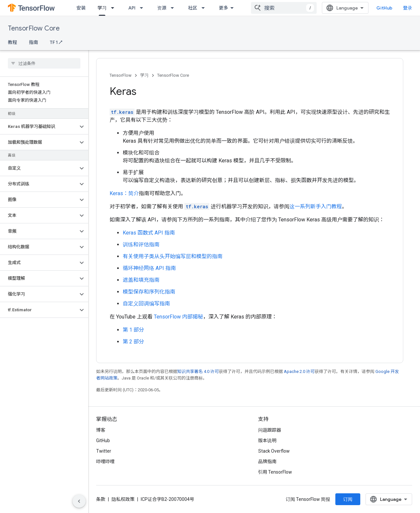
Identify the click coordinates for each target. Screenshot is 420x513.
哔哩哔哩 (105, 462)
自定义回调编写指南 (146, 304)
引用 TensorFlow (275, 472)
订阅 (348, 499)
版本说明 (267, 441)
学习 (144, 75)
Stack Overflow (274, 451)
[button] (39, 127)
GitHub (384, 8)
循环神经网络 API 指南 (149, 268)
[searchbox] (44, 63)
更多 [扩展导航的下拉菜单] (223, 8)
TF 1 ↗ (56, 42)
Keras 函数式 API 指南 (149, 233)
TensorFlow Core (34, 28)
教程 (12, 42)
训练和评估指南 (141, 245)
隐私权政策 (123, 499)
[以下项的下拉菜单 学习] (115, 8)
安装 (81, 8)
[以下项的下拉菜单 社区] (205, 8)
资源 (162, 8)
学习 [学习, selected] (102, 8)
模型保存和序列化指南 (149, 292)
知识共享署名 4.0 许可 (198, 371)
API (132, 8)
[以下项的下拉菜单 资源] (174, 8)
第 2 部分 (133, 342)
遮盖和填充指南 (141, 280)
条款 (101, 499)
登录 (408, 8)
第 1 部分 (133, 330)
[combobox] (284, 8)
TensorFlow (121, 75)
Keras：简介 (124, 193)
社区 (193, 8)
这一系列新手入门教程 (316, 206)
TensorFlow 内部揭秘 (178, 317)
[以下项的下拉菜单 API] (143, 8)
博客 (101, 430)
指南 (33, 42)
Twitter (104, 451)
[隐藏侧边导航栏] (79, 501)
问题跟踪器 (270, 430)
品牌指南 (267, 462)
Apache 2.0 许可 (299, 371)
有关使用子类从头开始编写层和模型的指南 (173, 256)
